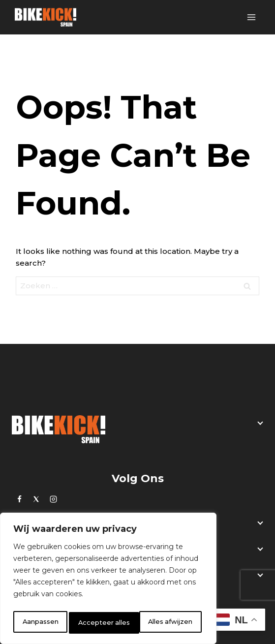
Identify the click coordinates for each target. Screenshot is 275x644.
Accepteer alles (169, 623)
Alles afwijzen (101, 623)
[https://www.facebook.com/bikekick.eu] (19, 499)
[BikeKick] (46, 17)
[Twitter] (36, 499)
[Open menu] (251, 17)
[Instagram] (53, 499)
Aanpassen (40, 623)
